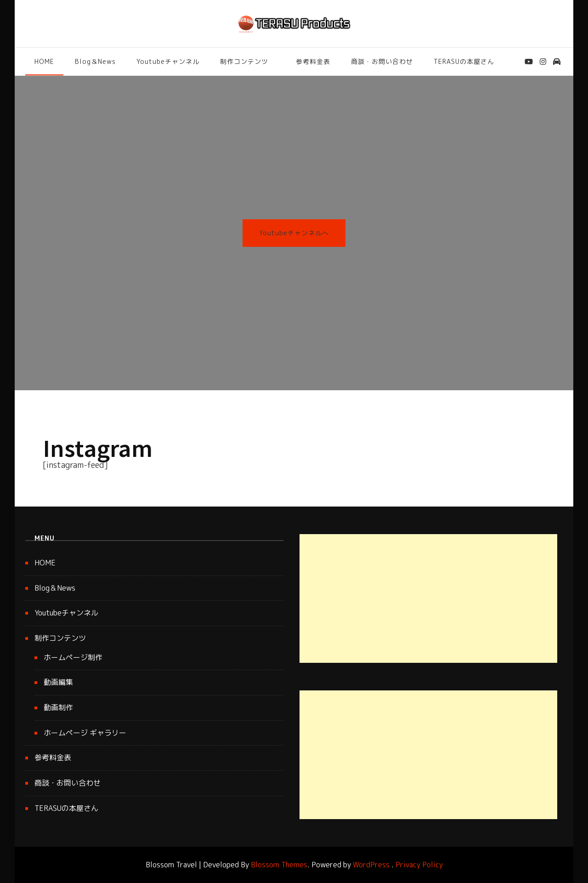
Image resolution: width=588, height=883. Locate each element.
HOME (44, 61)
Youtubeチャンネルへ (294, 233)
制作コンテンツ (244, 61)
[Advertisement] (429, 598)
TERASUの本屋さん (464, 61)
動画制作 (58, 707)
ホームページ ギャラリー (85, 733)
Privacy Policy (419, 865)
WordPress (371, 865)
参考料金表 (313, 61)
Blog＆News (95, 61)
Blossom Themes (279, 865)
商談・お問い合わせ (382, 61)
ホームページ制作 (73, 657)
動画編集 (58, 682)
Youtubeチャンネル (168, 61)
